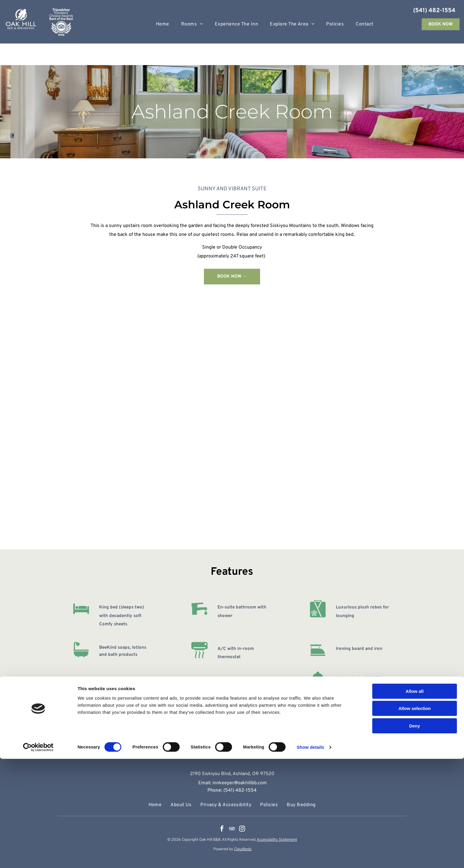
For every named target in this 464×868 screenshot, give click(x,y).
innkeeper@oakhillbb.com (240, 783)
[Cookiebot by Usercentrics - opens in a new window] (38, 856)
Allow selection (414, 818)
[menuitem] (163, 24)
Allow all (415, 800)
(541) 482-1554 (434, 11)
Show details (311, 856)
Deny (415, 835)
